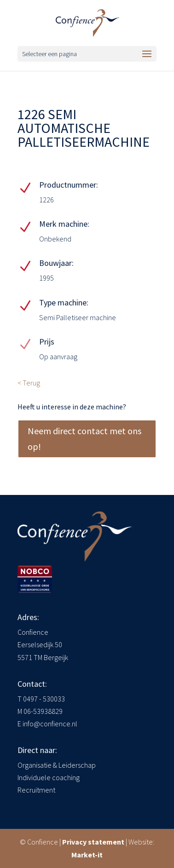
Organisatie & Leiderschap (57, 765)
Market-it (87, 855)
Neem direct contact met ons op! (84, 439)
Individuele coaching (49, 777)
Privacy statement (93, 842)
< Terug (29, 383)
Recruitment (36, 790)
